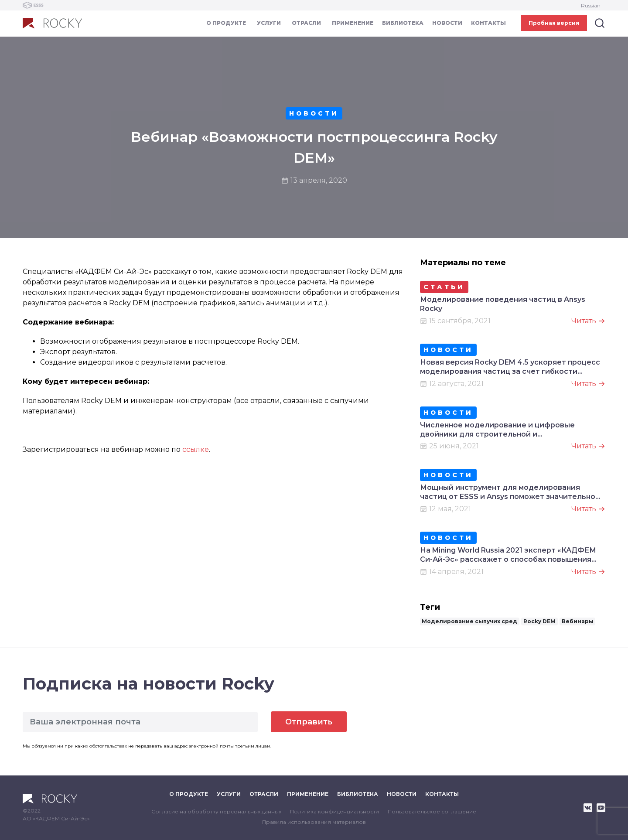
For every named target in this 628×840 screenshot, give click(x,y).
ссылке (196, 449)
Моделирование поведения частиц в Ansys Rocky (503, 304)
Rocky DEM (539, 621)
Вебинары (578, 621)
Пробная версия (554, 23)
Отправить (309, 722)
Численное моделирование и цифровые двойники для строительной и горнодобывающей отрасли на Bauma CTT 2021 (511, 430)
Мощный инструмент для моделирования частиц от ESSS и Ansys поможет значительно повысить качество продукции (508, 492)
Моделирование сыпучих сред (469, 621)
